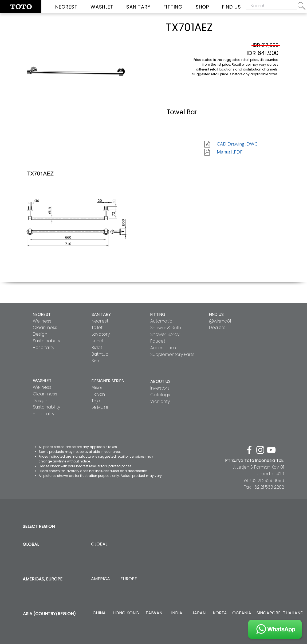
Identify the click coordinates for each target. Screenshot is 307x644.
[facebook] (249, 450)
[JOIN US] (275, 629)
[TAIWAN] (154, 613)
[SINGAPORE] (269, 613)
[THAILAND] (293, 613)
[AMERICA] (100, 579)
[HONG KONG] (126, 613)
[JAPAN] (198, 613)
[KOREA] (220, 613)
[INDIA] (177, 613)
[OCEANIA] (242, 613)
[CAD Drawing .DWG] (237, 144)
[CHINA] (99, 613)
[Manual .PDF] (236, 152)
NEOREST (42, 314)
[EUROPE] (129, 579)
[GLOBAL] (99, 544)
